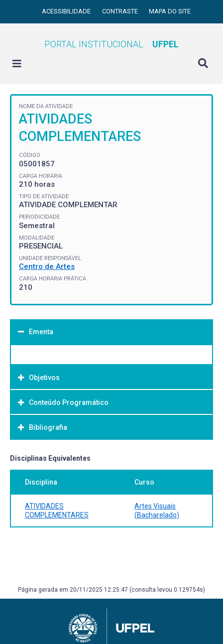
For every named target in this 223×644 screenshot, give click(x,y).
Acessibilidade (67, 11)
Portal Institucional (111, 44)
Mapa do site (170, 11)
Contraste (121, 11)
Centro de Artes (47, 266)
